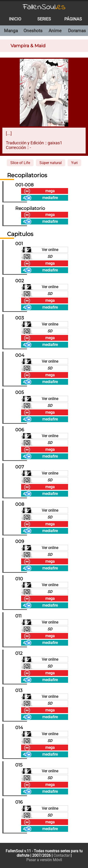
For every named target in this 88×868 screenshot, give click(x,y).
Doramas (77, 31)
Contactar (62, 855)
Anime (55, 31)
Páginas (73, 19)
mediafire (50, 198)
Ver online (50, 250)
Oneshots (33, 31)
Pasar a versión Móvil (44, 860)
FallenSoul (44, 7)
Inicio (15, 19)
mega (50, 191)
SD (50, 257)
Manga (11, 31)
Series (44, 19)
